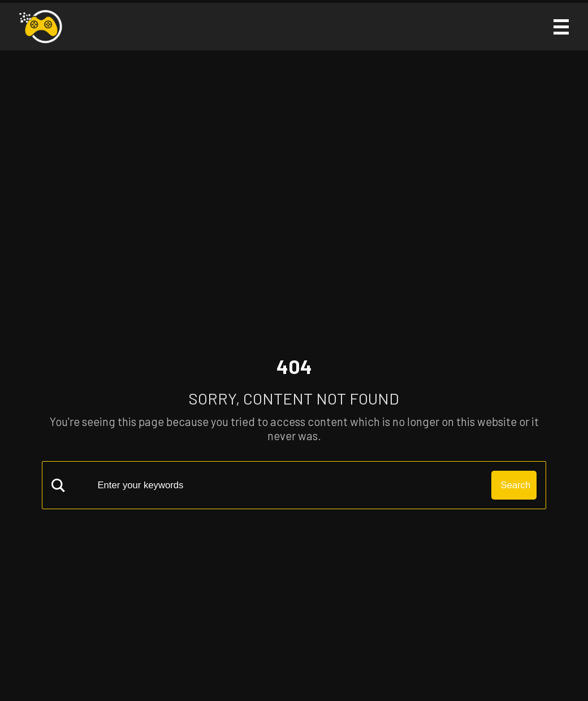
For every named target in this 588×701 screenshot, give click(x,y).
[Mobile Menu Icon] (560, 27)
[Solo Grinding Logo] (41, 27)
